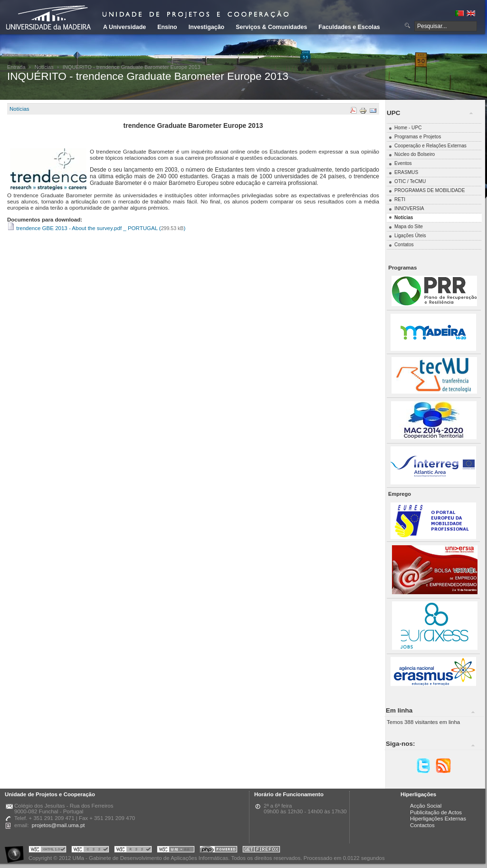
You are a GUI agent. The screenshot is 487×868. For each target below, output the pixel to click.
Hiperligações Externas (438, 819)
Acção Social (426, 806)
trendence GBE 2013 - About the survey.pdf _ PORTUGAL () (96, 228)
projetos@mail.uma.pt (58, 825)
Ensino (167, 27)
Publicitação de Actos (436, 812)
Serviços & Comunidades (271, 27)
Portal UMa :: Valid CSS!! (90, 851)
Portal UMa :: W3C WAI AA (176, 851)
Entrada (16, 67)
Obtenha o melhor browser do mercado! (261, 851)
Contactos (422, 825)
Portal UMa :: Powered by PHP (219, 851)
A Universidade (124, 27)
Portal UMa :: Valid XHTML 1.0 (48, 851)
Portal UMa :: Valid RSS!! (133, 851)
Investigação (206, 27)
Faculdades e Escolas (349, 27)
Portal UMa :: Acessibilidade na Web (17, 851)
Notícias (44, 67)
